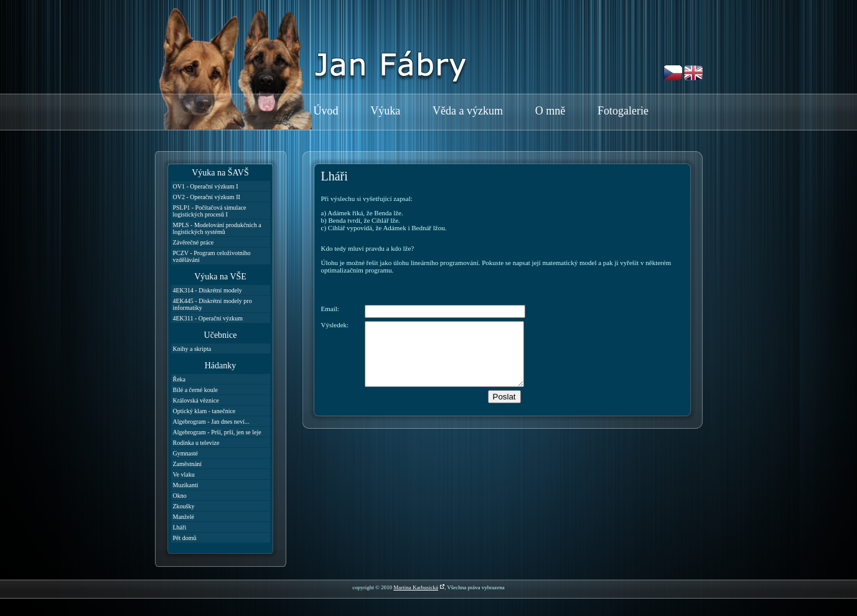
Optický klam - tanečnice (204, 411)
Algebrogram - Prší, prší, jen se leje (217, 432)
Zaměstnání (188, 464)
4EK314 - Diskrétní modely (208, 290)
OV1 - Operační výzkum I (206, 186)
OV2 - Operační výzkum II (207, 197)
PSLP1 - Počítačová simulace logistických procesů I (210, 211)
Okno (180, 496)
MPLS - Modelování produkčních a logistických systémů (217, 228)
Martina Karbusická (416, 587)
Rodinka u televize (196, 443)
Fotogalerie (623, 111)
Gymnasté (186, 453)
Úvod (326, 111)
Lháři (180, 527)
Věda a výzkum (468, 111)
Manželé (184, 517)
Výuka (385, 111)
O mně (550, 111)
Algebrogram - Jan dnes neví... (211, 422)
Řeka (180, 379)
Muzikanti (186, 485)
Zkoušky (184, 506)
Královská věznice (196, 400)
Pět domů (185, 538)
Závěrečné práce (194, 242)
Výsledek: (335, 325)
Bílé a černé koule (195, 390)
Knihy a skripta (192, 349)
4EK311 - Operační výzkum (208, 318)
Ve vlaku (184, 474)
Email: (330, 309)
